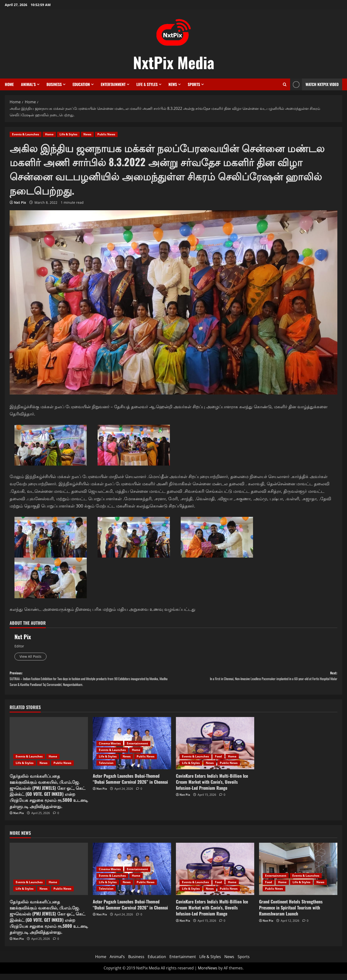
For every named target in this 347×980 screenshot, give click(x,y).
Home (9, 84)
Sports (194, 84)
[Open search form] (285, 84)
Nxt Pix (20, 202)
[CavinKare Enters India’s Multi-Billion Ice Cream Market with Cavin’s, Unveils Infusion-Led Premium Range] (215, 749)
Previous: (92, 683)
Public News (106, 134)
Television (106, 769)
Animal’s (28, 84)
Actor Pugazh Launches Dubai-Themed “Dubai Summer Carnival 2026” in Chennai (130, 785)
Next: (255, 683)
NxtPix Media (174, 62)
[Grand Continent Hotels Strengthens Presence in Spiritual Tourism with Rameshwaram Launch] (298, 875)
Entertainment (113, 84)
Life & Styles (147, 84)
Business (54, 84)
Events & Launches (26, 134)
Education (81, 84)
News (173, 84)
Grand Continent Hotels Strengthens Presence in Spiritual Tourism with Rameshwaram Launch (291, 914)
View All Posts (34, 657)
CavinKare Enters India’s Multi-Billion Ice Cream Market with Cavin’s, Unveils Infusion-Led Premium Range (212, 788)
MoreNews (208, 974)
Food (218, 763)
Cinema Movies (110, 750)
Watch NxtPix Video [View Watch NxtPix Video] (314, 84)
